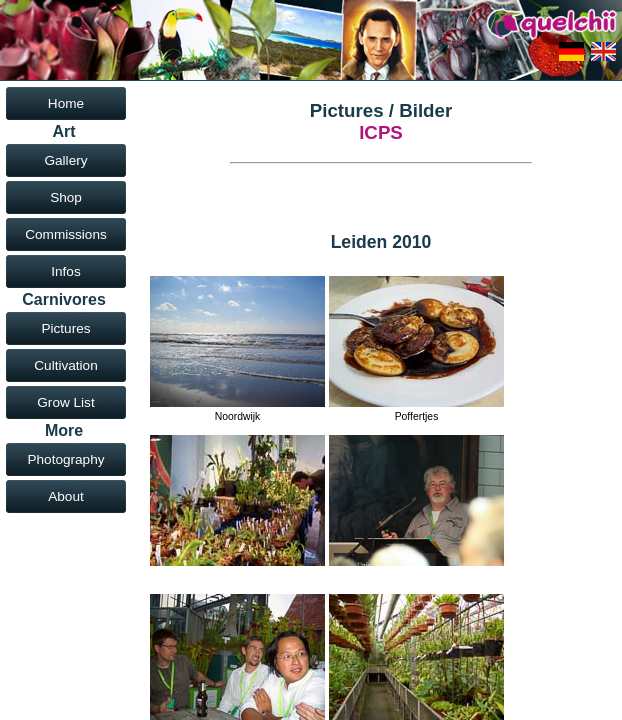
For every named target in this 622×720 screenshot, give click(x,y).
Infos (65, 271)
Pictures (65, 328)
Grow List (65, 402)
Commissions (66, 234)
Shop (66, 197)
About (66, 496)
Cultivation (65, 365)
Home (66, 103)
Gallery (65, 160)
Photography (65, 459)
